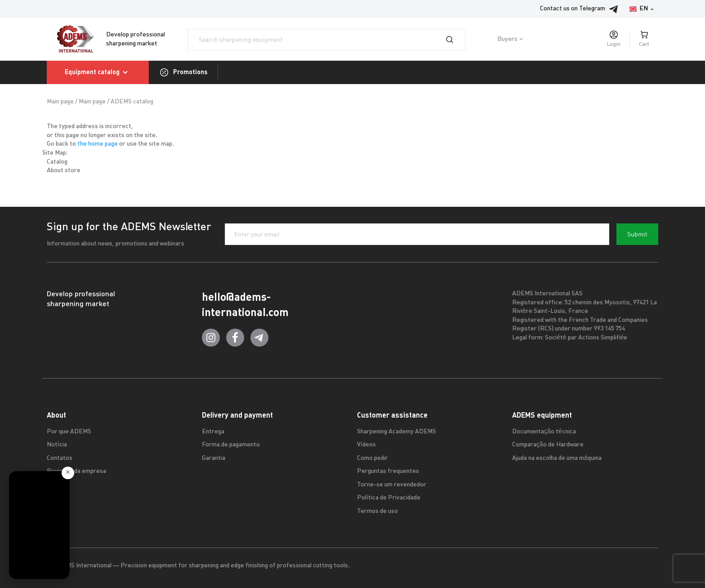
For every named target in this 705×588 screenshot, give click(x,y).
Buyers (507, 39)
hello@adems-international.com (245, 305)
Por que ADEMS (69, 432)
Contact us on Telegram (582, 9)
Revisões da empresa (76, 471)
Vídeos (366, 445)
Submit (637, 234)
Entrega (213, 432)
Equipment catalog (98, 72)
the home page (98, 144)
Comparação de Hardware (548, 445)
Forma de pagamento (231, 445)
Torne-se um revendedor (392, 485)
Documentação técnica (544, 432)
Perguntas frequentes (388, 471)
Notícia (57, 445)
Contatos (60, 458)
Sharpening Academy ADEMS (397, 432)
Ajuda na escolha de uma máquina (557, 458)
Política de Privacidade (389, 498)
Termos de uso (377, 511)
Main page (60, 102)
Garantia (214, 458)
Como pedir (373, 458)
